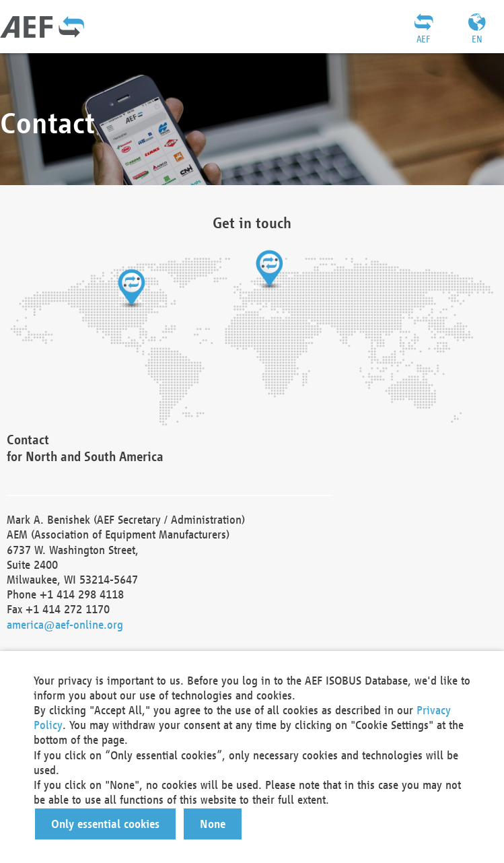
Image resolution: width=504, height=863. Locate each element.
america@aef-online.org (65, 624)
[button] (105, 824)
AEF (423, 39)
